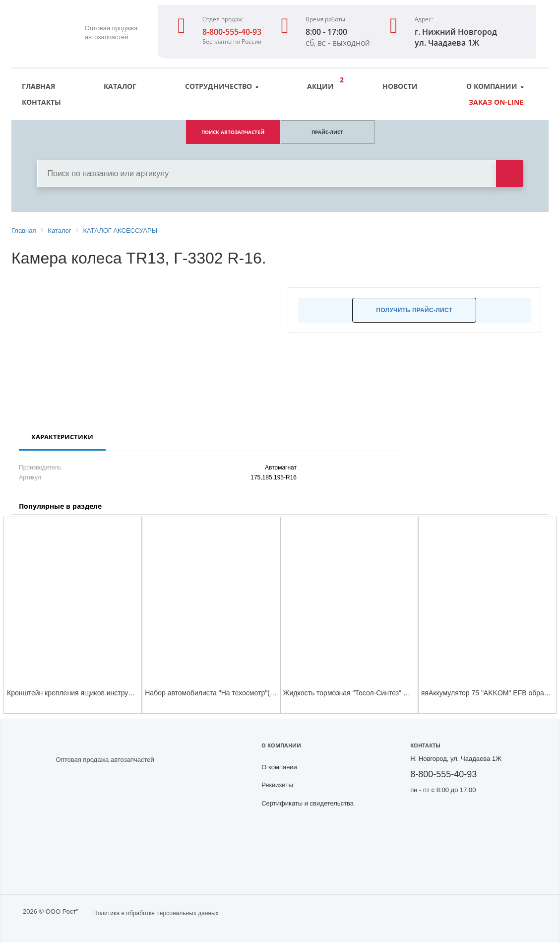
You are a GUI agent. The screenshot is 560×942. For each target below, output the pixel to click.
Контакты (41, 102)
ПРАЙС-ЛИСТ (327, 132)
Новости (400, 86)
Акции (323, 85)
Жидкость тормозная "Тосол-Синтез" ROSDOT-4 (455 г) (373, 693)
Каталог (120, 86)
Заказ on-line (496, 102)
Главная (38, 86)
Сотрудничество (222, 86)
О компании (495, 86)
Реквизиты (277, 785)
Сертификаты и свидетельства (308, 803)
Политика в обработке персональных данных (156, 913)
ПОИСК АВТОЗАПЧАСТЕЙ (233, 132)
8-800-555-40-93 (232, 32)
